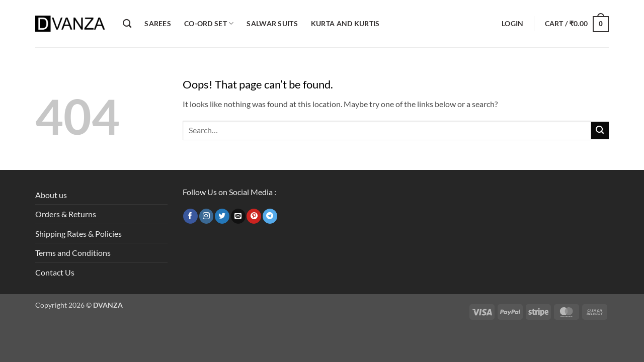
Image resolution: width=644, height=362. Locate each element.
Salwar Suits (272, 23)
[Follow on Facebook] (190, 216)
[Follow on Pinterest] (254, 216)
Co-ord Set (209, 23)
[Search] (127, 24)
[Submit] (600, 130)
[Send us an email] (238, 216)
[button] (512, 24)
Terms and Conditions (73, 253)
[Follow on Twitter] (222, 216)
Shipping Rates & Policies (78, 234)
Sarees (158, 23)
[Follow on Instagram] (207, 216)
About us (51, 195)
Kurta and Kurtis (345, 23)
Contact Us (55, 272)
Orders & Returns (66, 214)
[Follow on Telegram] (270, 216)
